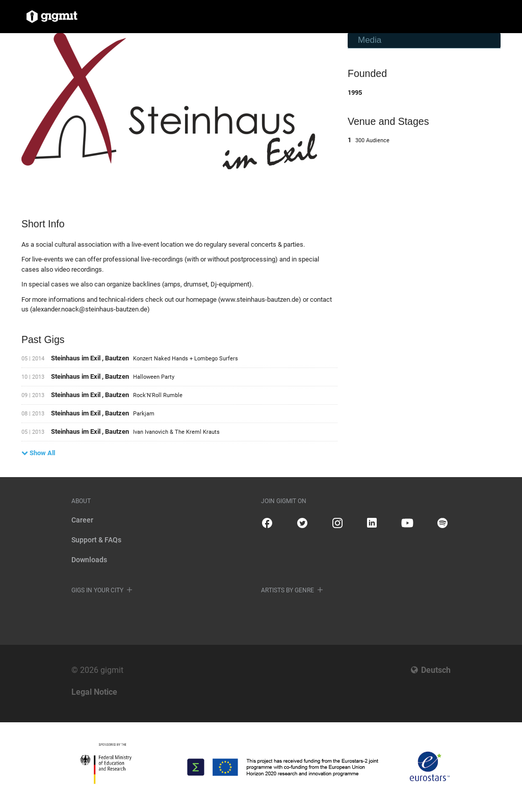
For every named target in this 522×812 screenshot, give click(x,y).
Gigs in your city (97, 590)
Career (82, 520)
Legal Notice (94, 692)
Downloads (89, 560)
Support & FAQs (96, 540)
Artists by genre (288, 590)
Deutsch (436, 670)
